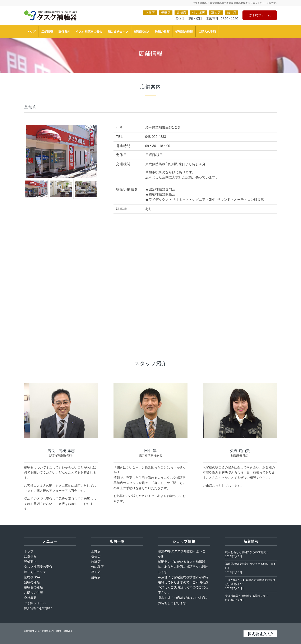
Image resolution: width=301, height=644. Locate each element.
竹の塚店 (199, 13)
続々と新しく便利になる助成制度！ (247, 552)
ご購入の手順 (33, 593)
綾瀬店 (181, 13)
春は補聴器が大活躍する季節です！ (247, 596)
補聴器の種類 (33, 587)
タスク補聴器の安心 (38, 567)
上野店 (150, 13)
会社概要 (30, 598)
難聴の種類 (32, 582)
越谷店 (231, 13)
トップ (29, 551)
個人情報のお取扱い (38, 608)
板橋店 (166, 13)
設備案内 (30, 562)
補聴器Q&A (32, 577)
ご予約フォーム (260, 15)
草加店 (216, 13)
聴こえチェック (35, 572)
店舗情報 (30, 556)
